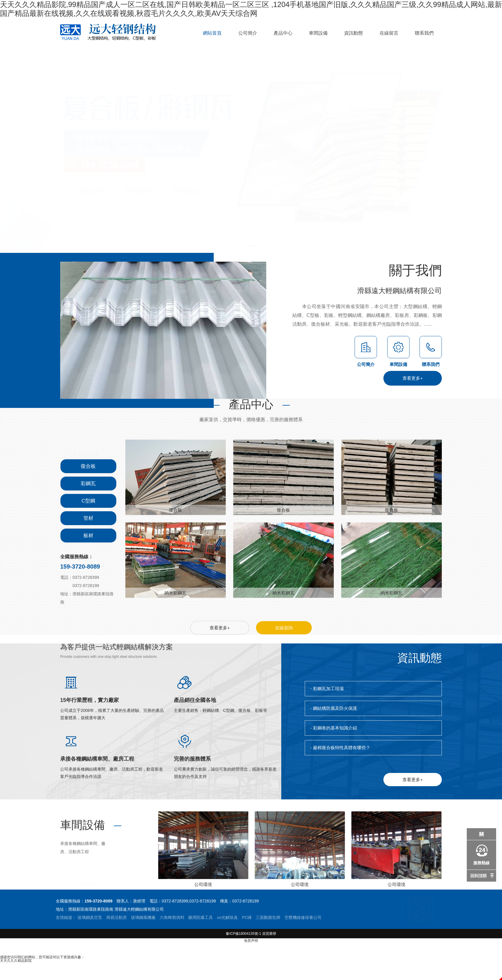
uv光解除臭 (227, 917)
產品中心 (283, 33)
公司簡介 (248, 33)
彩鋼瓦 (88, 484)
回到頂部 (479, 876)
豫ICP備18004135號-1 (243, 934)
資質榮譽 (269, 934)
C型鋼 (88, 501)
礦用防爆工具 (201, 917)
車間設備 (318, 33)
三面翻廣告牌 (268, 917)
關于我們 (415, 308)
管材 (88, 518)
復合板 (88, 466)
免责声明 (251, 941)
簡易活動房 (117, 917)
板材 (88, 536)
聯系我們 (424, 33)
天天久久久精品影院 (16, 961)
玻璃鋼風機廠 (143, 917)
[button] (471, 154)
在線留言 (389, 33)
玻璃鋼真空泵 (90, 917)
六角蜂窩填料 (172, 917)
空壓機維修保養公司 (303, 917)
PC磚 (247, 917)
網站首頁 (212, 33)
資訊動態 (353, 33)
